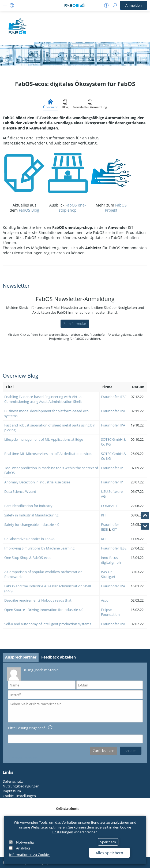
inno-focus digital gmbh (111, 560)
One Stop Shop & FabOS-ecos (28, 558)
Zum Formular (75, 324)
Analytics (23, 848)
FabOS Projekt (116, 208)
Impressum (12, 791)
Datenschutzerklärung (25, 758)
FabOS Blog (29, 210)
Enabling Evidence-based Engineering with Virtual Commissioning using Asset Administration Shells (43, 399)
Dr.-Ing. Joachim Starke (33, 674)
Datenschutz (13, 781)
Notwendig (25, 842)
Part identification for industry (28, 506)
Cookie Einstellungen (19, 796)
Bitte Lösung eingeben (26, 728)
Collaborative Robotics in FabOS (30, 539)
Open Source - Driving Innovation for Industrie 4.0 (44, 610)
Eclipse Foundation (110, 612)
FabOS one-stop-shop (72, 208)
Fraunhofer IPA (113, 411)
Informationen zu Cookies (30, 855)
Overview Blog (20, 376)
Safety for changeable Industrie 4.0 (32, 525)
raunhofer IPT (114, 468)
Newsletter (16, 286)
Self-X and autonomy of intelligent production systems (48, 624)
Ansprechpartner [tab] (21, 657)
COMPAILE (110, 506)
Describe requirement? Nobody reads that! (39, 600)
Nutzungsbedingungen (21, 786)
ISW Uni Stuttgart (108, 574)
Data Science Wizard (20, 491)
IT (105, 515)
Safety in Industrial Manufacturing (31, 515)
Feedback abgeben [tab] (59, 657)
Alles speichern (109, 853)
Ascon (106, 600)
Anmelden (134, 5)
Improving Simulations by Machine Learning (39, 548)
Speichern (108, 842)
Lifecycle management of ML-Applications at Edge (44, 439)
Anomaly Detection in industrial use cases (37, 482)
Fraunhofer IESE (114, 397)
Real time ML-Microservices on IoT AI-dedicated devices (48, 454)
